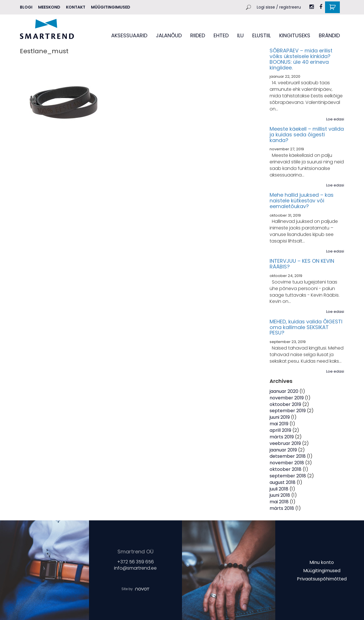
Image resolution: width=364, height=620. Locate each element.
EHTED (221, 35)
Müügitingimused (111, 7)
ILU (240, 35)
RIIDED (198, 35)
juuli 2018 (279, 489)
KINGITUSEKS (295, 35)
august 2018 (283, 482)
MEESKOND (49, 7)
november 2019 (287, 398)
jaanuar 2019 (283, 450)
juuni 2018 (280, 495)
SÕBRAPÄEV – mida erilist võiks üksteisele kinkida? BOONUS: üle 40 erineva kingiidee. (301, 59)
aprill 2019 (280, 430)
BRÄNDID (329, 35)
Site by (135, 589)
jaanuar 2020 (284, 391)
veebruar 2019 (285, 443)
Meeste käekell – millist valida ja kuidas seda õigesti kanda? (307, 135)
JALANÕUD (169, 35)
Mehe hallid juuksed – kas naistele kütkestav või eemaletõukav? (302, 201)
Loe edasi (335, 119)
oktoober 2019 (285, 404)
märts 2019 (282, 437)
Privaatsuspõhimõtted (322, 579)
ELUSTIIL (261, 35)
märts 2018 (282, 508)
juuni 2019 (280, 417)
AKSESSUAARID (129, 35)
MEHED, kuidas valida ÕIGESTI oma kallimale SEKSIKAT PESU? (306, 327)
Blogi (26, 7)
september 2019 (288, 411)
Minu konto (322, 562)
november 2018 (287, 463)
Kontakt (76, 7)
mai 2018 (279, 502)
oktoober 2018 (286, 469)
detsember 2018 (288, 456)
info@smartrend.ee (135, 568)
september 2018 (288, 476)
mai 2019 (279, 424)
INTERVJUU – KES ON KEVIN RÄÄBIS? (302, 264)
